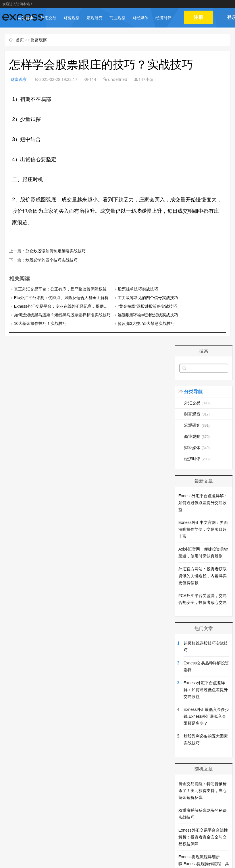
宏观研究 (95, 18)
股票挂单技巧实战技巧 (138, 288)
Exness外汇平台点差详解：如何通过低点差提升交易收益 (203, 502)
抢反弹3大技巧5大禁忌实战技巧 (146, 323)
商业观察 (118, 18)
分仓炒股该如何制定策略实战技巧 (55, 251)
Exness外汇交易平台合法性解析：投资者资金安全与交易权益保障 (203, 836)
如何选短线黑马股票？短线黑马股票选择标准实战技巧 (62, 314)
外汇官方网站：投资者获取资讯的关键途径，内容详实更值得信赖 (203, 575)
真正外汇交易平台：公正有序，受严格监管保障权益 (60, 288)
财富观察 (72, 18)
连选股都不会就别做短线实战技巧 (148, 314)
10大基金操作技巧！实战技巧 (41, 323)
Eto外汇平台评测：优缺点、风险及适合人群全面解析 (61, 297)
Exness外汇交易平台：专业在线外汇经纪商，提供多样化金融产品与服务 (79, 306)
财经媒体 (140, 18)
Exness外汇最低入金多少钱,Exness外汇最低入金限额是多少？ (206, 716)
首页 (20, 40)
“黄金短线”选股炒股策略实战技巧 (147, 306)
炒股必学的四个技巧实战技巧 (51, 260)
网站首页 (26, 18)
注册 (199, 17)
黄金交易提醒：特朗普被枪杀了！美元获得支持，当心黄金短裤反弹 (203, 790)
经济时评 (163, 18)
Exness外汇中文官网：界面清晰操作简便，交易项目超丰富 (203, 529)
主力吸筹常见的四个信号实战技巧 (148, 297)
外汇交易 (49, 18)
